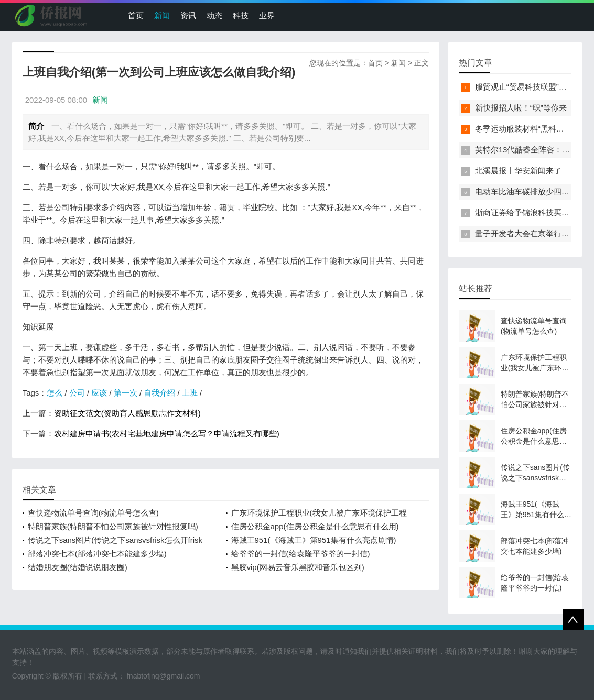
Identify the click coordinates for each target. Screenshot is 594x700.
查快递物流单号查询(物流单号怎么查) (93, 513)
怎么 (55, 393)
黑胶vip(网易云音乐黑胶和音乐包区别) (298, 567)
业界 (267, 15)
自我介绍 (159, 393)
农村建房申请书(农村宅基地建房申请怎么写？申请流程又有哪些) (167, 434)
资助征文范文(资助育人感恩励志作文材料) (127, 413)
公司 (77, 393)
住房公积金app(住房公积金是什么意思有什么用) (315, 526)
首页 (136, 15)
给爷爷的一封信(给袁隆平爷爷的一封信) (301, 554)
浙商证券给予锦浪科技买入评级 (530, 212)
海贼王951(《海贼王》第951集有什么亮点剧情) (314, 540)
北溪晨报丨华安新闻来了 (518, 171)
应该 (99, 393)
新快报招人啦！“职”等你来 (521, 108)
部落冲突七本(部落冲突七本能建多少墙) (97, 554)
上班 (190, 393)
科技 (241, 15)
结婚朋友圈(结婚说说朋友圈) (78, 567)
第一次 (126, 393)
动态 (214, 15)
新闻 (162, 15)
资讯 (188, 15)
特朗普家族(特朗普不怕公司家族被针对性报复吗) (113, 526)
